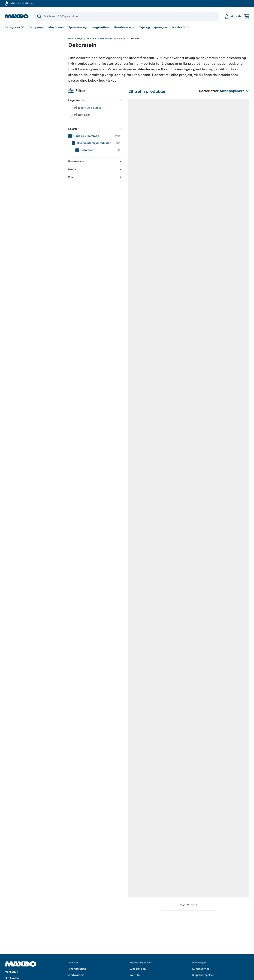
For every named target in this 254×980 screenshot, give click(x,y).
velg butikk (30, 57)
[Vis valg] (14, 27)
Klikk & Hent (75, 948)
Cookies (197, 954)
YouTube (135, 935)
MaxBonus (56, 27)
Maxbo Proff (181, 27)
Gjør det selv (138, 929)
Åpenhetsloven (202, 948)
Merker (9, 957)
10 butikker (137, 192)
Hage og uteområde (87, 39)
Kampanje (36, 27)
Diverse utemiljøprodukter (113, 39)
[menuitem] (33, 86)
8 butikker (225, 192)
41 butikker (93, 192)
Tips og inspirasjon (153, 27)
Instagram (136, 948)
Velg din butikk (22, 4)
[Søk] (127, 16)
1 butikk (91, 300)
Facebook (136, 941)
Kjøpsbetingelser (203, 935)
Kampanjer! (12, 951)
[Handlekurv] (247, 16)
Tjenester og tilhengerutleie (89, 27)
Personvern (199, 941)
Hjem (71, 39)
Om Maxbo (12, 938)
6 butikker (137, 408)
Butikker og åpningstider (20, 944)
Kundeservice (124, 27)
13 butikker (181, 300)
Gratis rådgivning (78, 941)
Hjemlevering (76, 954)
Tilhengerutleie (77, 929)
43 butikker (182, 192)
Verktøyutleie (76, 935)
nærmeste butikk (136, 304)
